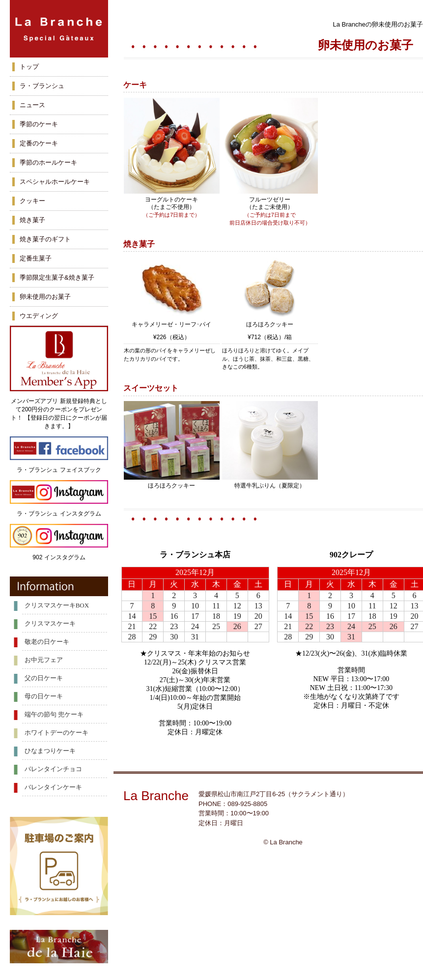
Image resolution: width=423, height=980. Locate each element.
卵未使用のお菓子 (45, 297)
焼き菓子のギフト (45, 239)
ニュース (32, 105)
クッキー (32, 201)
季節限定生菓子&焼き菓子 (57, 277)
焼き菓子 (32, 220)
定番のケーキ (39, 143)
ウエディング (39, 316)
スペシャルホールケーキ (55, 182)
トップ (29, 67)
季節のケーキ (39, 124)
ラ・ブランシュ (42, 86)
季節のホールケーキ (48, 162)
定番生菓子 (36, 258)
